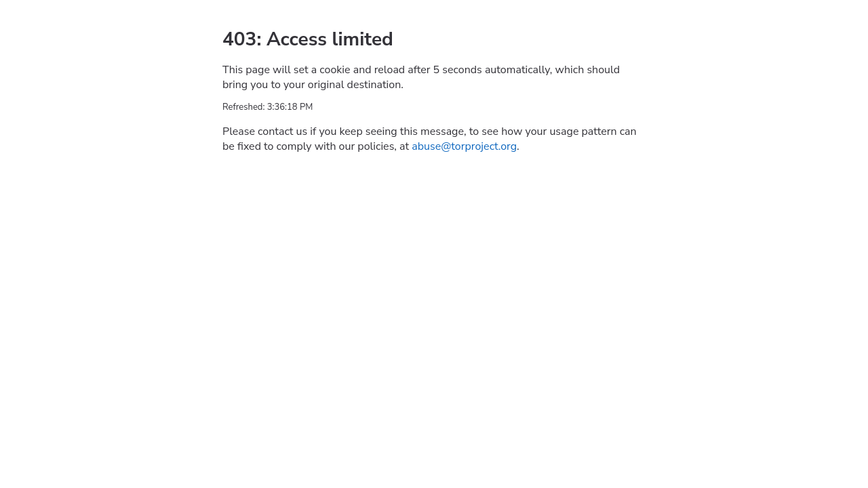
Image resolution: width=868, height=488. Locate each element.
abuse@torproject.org (464, 146)
